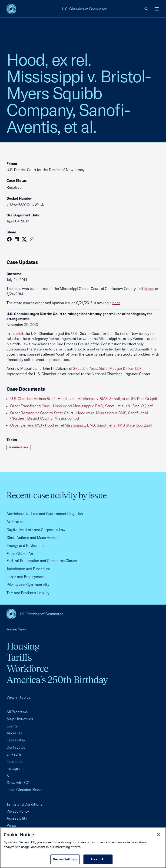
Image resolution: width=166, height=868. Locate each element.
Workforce (27, 668)
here (116, 303)
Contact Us (16, 747)
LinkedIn (14, 754)
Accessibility (17, 818)
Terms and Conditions (24, 804)
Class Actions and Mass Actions (33, 538)
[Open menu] (157, 9)
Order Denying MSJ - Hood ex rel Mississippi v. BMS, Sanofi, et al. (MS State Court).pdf (81, 425)
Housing (23, 646)
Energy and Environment (27, 545)
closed (149, 289)
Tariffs (19, 657)
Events (12, 726)
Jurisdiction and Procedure (28, 569)
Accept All (98, 859)
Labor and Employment (25, 577)
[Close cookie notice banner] (159, 835)
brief (19, 333)
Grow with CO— (20, 783)
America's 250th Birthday (57, 680)
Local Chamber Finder (25, 790)
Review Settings (65, 859)
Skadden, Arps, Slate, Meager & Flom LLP (107, 368)
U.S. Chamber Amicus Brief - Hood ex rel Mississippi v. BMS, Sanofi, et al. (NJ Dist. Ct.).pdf (84, 399)
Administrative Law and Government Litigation (45, 514)
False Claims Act (20, 554)
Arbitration (15, 521)
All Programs (17, 712)
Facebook (15, 761)
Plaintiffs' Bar (18, 447)
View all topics (18, 697)
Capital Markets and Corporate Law (36, 530)
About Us (14, 733)
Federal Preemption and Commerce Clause (42, 561)
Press (11, 825)
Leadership (16, 740)
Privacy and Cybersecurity (28, 585)
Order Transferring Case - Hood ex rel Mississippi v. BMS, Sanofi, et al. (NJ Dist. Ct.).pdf (81, 406)
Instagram (15, 768)
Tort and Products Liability (28, 593)
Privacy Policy (18, 811)
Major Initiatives (20, 719)
